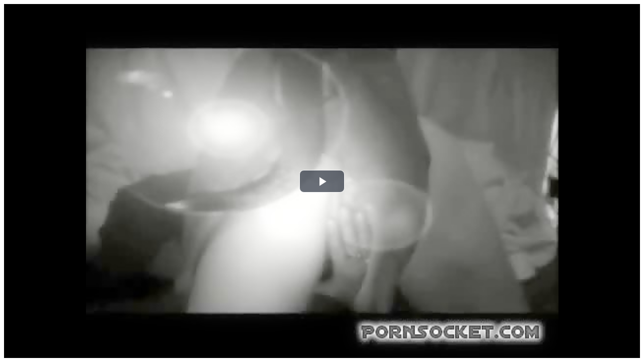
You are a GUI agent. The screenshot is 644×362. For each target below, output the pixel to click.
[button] (322, 181)
